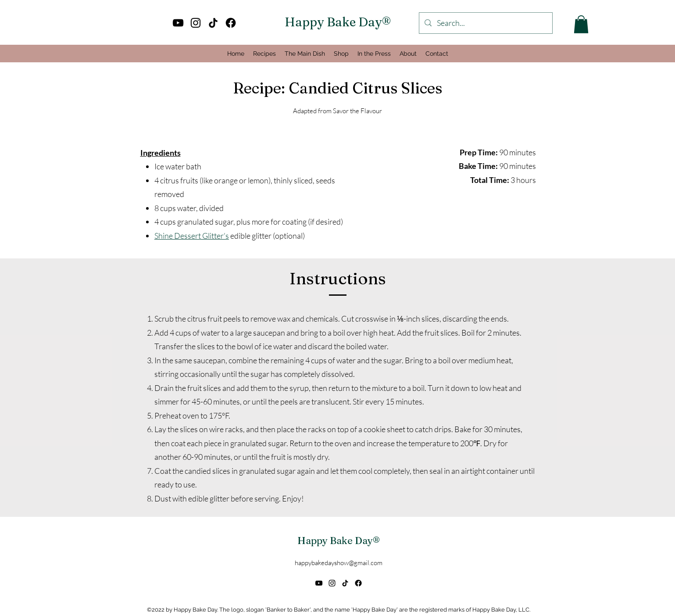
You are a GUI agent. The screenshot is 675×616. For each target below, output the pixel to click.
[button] (581, 24)
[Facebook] (231, 23)
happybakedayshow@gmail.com (339, 563)
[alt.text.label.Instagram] (196, 23)
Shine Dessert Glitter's (192, 236)
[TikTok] (213, 23)
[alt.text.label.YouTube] (178, 23)
